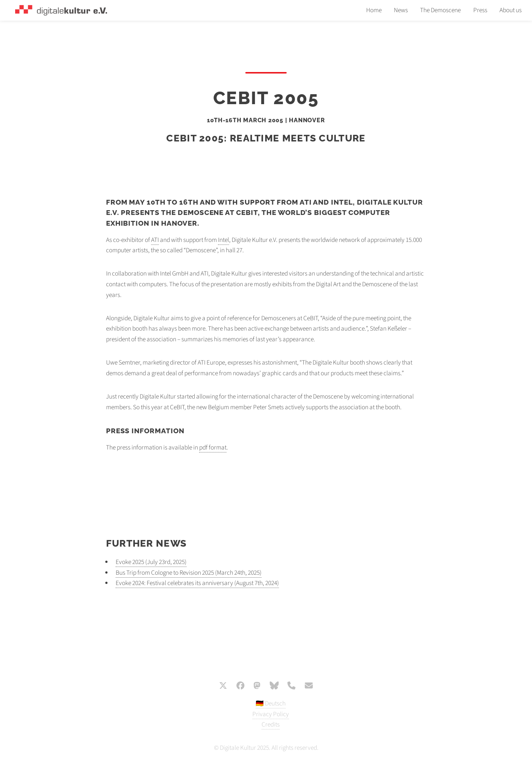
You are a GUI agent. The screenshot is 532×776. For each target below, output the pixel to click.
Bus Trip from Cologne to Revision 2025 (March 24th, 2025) (189, 573)
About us (511, 10)
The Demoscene (440, 10)
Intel (224, 240)
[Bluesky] (274, 686)
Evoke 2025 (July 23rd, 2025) (151, 562)
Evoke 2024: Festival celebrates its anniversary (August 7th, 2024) (197, 583)
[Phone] (291, 686)
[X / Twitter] (223, 686)
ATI (155, 240)
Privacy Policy (271, 714)
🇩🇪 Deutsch (271, 703)
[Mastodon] (257, 686)
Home (374, 10)
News (401, 10)
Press (480, 10)
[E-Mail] (309, 686)
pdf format (213, 447)
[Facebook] (241, 686)
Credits (271, 724)
